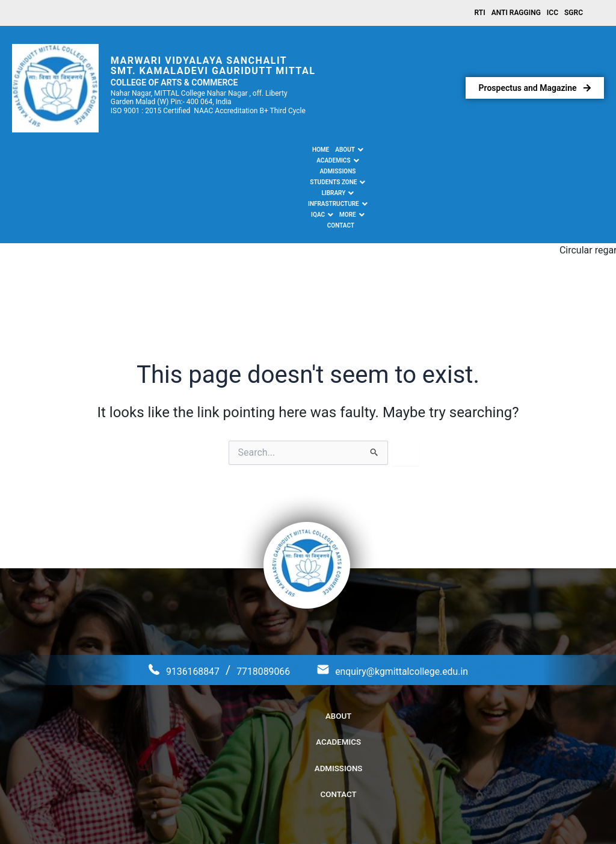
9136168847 (168, 596)
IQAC (432, 152)
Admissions (232, 152)
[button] (146, 152)
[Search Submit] (374, 379)
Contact (494, 152)
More (462, 152)
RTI (480, 14)
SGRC (574, 14)
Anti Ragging (516, 14)
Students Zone (283, 152)
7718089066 (253, 596)
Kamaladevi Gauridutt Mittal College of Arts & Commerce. (320, 819)
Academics (186, 152)
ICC (553, 14)
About (146, 152)
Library (333, 152)
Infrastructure (385, 152)
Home (117, 152)
